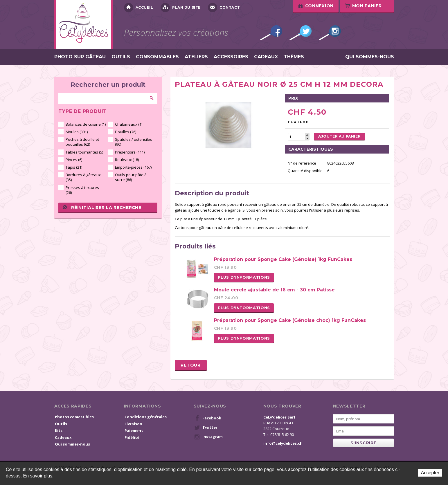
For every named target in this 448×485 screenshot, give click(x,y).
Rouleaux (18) (127, 160)
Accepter (430, 473)
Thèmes (294, 57)
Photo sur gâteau (80, 57)
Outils (121, 57)
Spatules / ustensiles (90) (134, 142)
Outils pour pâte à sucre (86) (131, 177)
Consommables (157, 57)
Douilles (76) (126, 132)
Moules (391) (77, 132)
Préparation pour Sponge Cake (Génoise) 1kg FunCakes (283, 259)
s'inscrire (364, 443)
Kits (59, 430)
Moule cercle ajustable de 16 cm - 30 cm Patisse (274, 290)
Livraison (133, 424)
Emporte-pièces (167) (133, 167)
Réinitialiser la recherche (102, 208)
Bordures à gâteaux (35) (83, 177)
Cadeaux (266, 57)
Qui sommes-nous (370, 57)
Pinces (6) (74, 160)
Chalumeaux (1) (129, 124)
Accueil (139, 8)
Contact (224, 8)
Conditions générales (146, 417)
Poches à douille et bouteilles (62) (82, 142)
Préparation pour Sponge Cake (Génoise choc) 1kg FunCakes (290, 320)
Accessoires (231, 57)
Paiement (134, 430)
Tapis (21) (74, 167)
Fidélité (132, 437)
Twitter (301, 33)
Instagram (330, 33)
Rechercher (152, 98)
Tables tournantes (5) (84, 152)
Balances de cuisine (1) (86, 124)
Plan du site (181, 8)
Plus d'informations (244, 277)
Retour (190, 365)
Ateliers (196, 57)
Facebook (271, 33)
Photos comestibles (74, 417)
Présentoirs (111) (130, 152)
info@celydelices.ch (283, 443)
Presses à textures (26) (82, 190)
